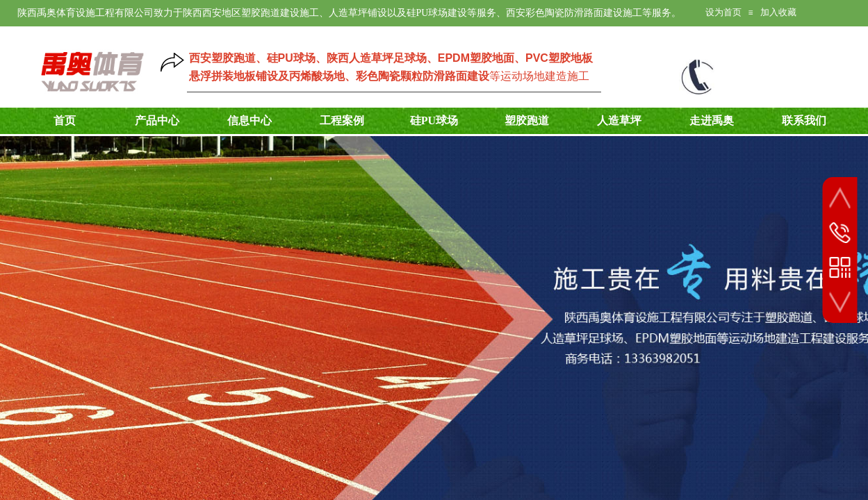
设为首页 (723, 12)
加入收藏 (778, 12)
